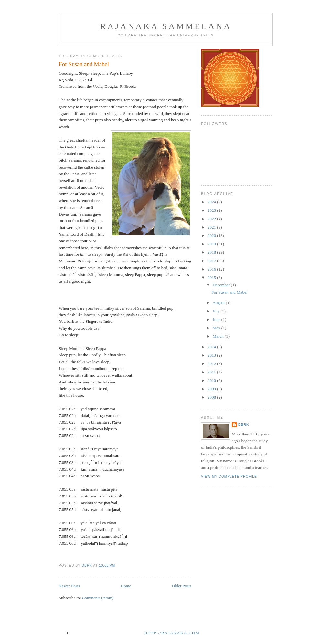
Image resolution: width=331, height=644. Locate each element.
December (222, 285)
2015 (212, 277)
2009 (212, 389)
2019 (212, 244)
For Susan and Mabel (84, 64)
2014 (212, 347)
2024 (212, 202)
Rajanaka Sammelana (166, 26)
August (219, 303)
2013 (212, 355)
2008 (212, 397)
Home (126, 586)
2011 (212, 372)
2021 (212, 227)
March (219, 336)
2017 (212, 261)
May (217, 328)
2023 (212, 210)
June (217, 319)
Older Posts (182, 586)
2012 (212, 364)
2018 (212, 252)
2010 (212, 380)
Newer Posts (69, 586)
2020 (212, 235)
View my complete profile (229, 477)
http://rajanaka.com (172, 633)
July (217, 311)
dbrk (244, 425)
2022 (212, 219)
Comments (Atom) (98, 598)
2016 (212, 269)
